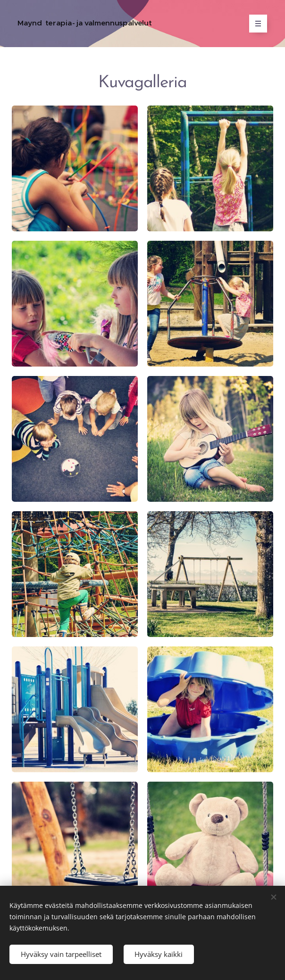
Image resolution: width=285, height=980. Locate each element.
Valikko (255, 24)
